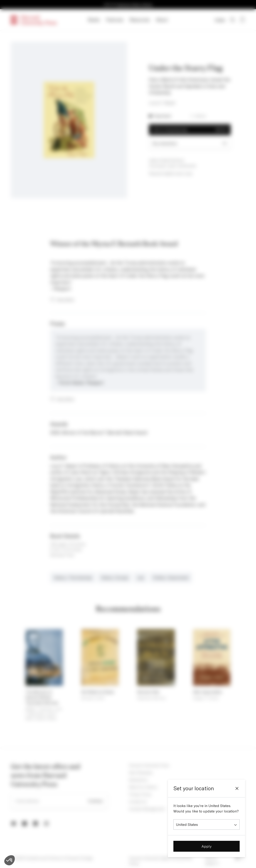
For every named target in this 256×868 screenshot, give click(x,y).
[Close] (237, 788)
